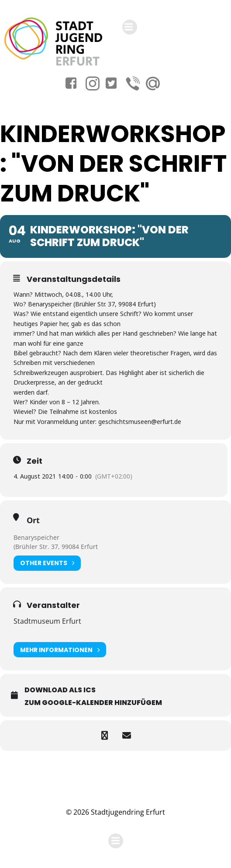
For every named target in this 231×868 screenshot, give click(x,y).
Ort (33, 520)
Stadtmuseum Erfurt (47, 621)
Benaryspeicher (36, 537)
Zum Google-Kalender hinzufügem (93, 703)
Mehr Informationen (60, 650)
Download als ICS (60, 690)
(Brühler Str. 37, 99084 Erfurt (56, 547)
